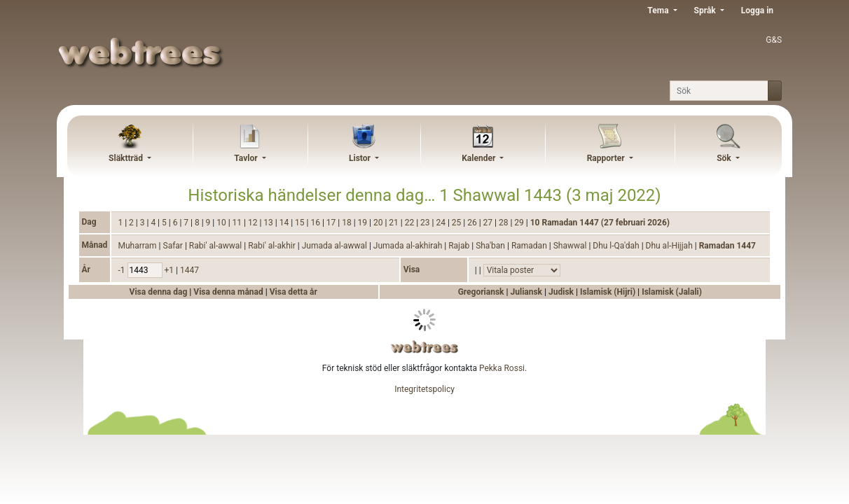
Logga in (757, 10)
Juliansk (527, 292)
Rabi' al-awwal (216, 246)
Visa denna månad (229, 292)
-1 (122, 270)
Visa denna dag (160, 292)
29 (520, 223)
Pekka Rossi (502, 368)
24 (441, 223)
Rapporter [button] (607, 158)
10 (222, 223)
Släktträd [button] (127, 158)
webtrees (424, 347)
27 (489, 223)
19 (364, 223)
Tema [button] (659, 10)
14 (285, 223)
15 (301, 223)
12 (254, 223)
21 (394, 223)
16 (316, 223)
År (86, 269)
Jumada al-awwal (336, 246)
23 (426, 223)
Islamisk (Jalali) (672, 292)
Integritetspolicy (424, 389)
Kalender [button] (479, 158)
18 (347, 223)
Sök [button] (725, 158)
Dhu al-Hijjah (670, 246)
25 (457, 223)
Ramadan (530, 246)
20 (379, 223)
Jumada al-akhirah (409, 246)
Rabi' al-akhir (273, 246)
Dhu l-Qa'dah (617, 246)
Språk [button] (706, 10)
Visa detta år (294, 292)
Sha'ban (491, 246)
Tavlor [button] (247, 158)
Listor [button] (361, 158)
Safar (174, 246)
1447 (189, 270)
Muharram (138, 246)
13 (269, 223)
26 (473, 223)
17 (332, 223)
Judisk (561, 292)
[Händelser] (522, 270)
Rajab (460, 246)
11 (238, 223)
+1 (170, 270)
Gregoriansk (481, 292)
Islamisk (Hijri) (608, 292)
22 (410, 223)
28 (504, 223)
